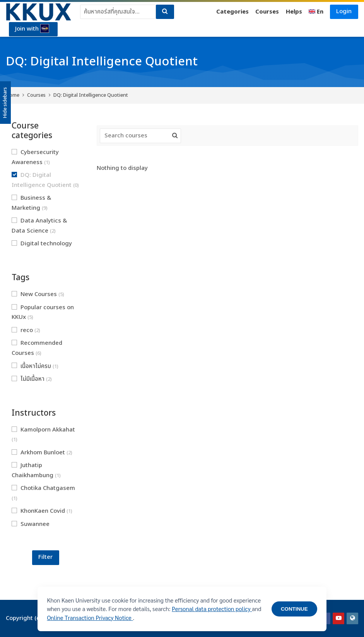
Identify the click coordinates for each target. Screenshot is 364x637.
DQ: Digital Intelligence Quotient (91, 95)
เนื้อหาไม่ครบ (35, 366)
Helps (294, 12)
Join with (32, 29)
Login (344, 11)
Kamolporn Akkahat (43, 435)
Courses (267, 12)
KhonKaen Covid (42, 511)
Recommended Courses (37, 348)
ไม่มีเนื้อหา (32, 379)
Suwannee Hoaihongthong (37, 529)
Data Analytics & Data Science (39, 226)
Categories (232, 12)
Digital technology (42, 248)
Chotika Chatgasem (43, 493)
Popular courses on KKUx (43, 313)
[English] (316, 12)
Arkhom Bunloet (42, 453)
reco (26, 330)
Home (13, 95)
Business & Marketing (31, 203)
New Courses (38, 294)
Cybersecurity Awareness (35, 157)
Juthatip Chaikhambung (36, 470)
